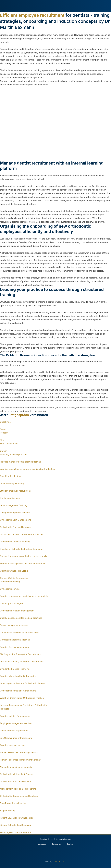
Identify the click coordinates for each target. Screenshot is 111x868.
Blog (2, 440)
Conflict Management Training (15, 640)
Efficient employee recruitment (15, 491)
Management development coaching (18, 789)
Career (3, 451)
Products (4, 709)
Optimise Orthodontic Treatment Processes (21, 534)
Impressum (42, 844)
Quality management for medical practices (21, 618)
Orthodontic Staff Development (15, 781)
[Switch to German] (57, 852)
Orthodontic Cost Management (15, 520)
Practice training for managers (15, 716)
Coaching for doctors (11, 476)
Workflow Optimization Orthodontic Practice (22, 698)
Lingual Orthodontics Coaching (15, 825)
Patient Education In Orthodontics (17, 818)
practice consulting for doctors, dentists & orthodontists (28, 469)
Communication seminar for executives (19, 633)
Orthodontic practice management (17, 611)
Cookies (70, 844)
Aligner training (8, 811)
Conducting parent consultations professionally (23, 556)
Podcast (4, 433)
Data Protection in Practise (13, 803)
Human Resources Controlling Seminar (19, 752)
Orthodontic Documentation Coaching (19, 796)
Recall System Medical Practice (16, 832)
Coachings (5, 422)
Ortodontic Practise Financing (15, 669)
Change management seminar (15, 513)
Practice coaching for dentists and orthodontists (24, 596)
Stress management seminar (14, 625)
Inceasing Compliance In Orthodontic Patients (23, 683)
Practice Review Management (15, 647)
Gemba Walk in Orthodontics (14, 578)
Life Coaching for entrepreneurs (16, 738)
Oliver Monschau (60, 862)
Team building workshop (12, 484)
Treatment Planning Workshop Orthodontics (22, 662)
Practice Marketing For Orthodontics (18, 676)
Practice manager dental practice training (21, 462)
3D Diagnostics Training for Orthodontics (20, 654)
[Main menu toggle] (104, 6)
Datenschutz (57, 844)
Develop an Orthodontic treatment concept (21, 549)
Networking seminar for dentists (16, 767)
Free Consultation (9, 444)
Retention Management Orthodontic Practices (23, 563)
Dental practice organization (14, 731)
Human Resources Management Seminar (20, 760)
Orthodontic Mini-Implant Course (16, 774)
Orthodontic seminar (10, 589)
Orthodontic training (10, 582)
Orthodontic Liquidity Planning (15, 542)
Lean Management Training (14, 505)
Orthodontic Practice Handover (15, 527)
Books (3, 429)
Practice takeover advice (12, 745)
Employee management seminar (16, 723)
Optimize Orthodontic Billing (14, 571)
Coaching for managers (12, 604)
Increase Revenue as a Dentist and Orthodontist (24, 705)
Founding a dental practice (13, 454)
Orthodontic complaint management (18, 691)
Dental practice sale (10, 498)
